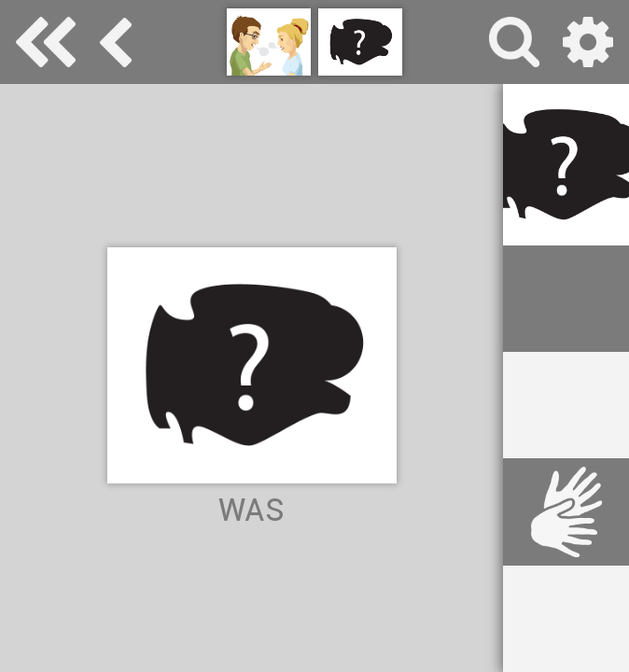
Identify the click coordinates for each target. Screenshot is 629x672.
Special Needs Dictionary (46, 42)
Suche (514, 42)
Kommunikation (116, 42)
